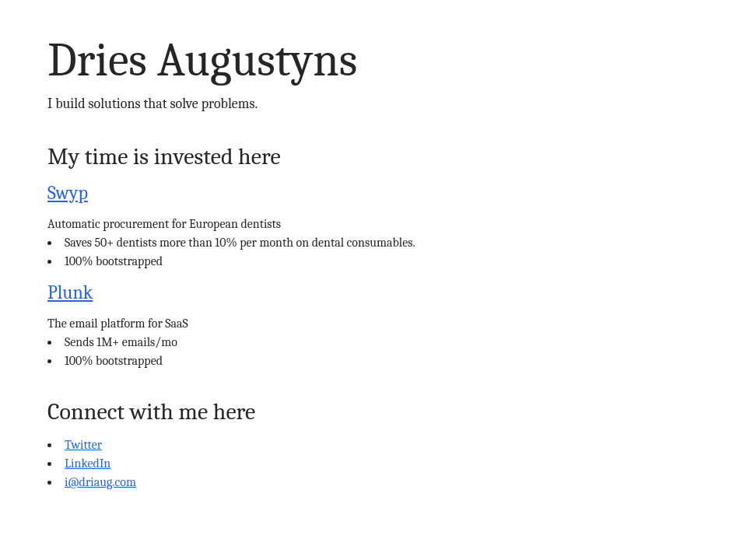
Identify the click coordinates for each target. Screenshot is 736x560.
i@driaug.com (100, 482)
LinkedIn (88, 464)
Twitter (83, 445)
